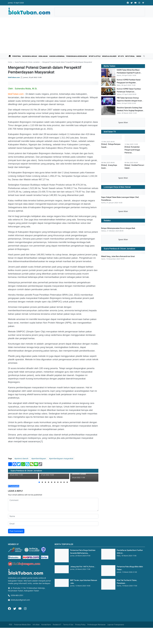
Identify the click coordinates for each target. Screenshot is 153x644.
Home (10, 62)
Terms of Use (68, 625)
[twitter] (132, 3)
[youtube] (135, 3)
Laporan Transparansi (116, 625)
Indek (139, 56)
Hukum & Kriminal (57, 56)
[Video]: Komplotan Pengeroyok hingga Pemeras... (132, 150)
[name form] (53, 516)
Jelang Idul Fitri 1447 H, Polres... (83, 567)
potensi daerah (22, 458)
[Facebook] (10, 608)
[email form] (53, 524)
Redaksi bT (57, 625)
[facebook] (128, 3)
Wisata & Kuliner (109, 56)
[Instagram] (25, 608)
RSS (11, 625)
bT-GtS (121, 56)
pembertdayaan (39, 458)
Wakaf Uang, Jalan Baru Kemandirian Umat (118, 256)
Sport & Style (95, 56)
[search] (143, 56)
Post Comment (16, 531)
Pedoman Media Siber (22, 625)
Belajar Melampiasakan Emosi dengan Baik (118, 228)
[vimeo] (143, 3)
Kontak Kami (46, 625)
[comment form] (53, 504)
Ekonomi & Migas (30, 56)
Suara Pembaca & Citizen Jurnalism (27, 62)
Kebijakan (43, 56)
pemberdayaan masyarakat (62, 458)
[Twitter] (15, 608)
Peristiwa (16, 56)
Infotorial (130, 56)
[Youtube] (20, 608)
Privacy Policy (80, 625)
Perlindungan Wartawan (96, 625)
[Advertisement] (76, 35)
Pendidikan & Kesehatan (77, 56)
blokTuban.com (14, 77)
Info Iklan (36, 625)
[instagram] (139, 3)
